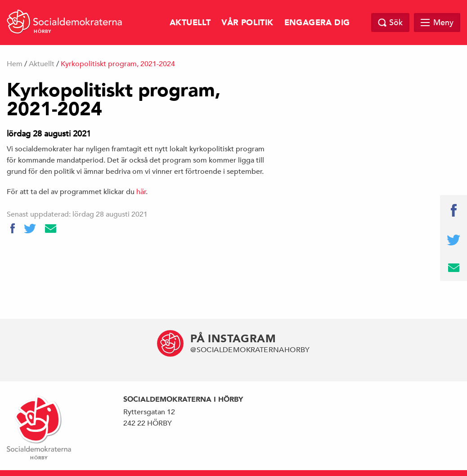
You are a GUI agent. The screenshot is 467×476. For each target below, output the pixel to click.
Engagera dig (317, 23)
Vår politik (247, 23)
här (141, 192)
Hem (15, 64)
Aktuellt (190, 23)
